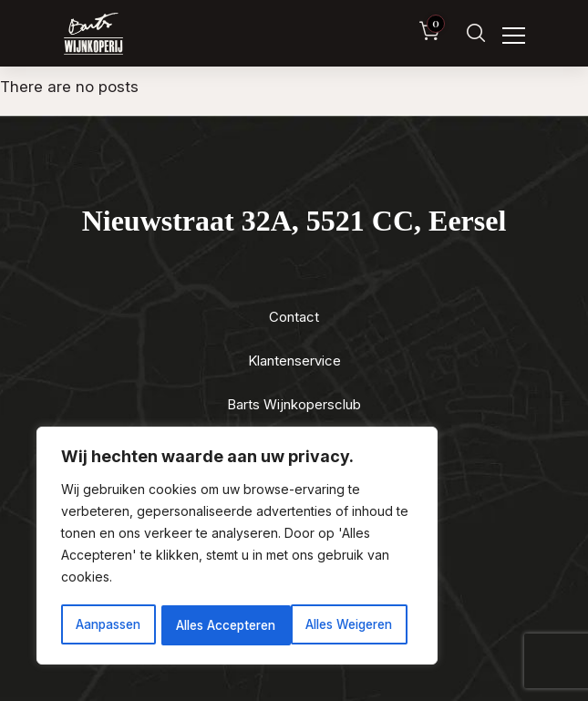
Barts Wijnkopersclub (294, 404)
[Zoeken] (476, 33)
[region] (237, 547)
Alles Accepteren (349, 625)
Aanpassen (107, 625)
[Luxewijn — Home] (93, 34)
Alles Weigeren (219, 625)
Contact (294, 317)
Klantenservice (294, 361)
